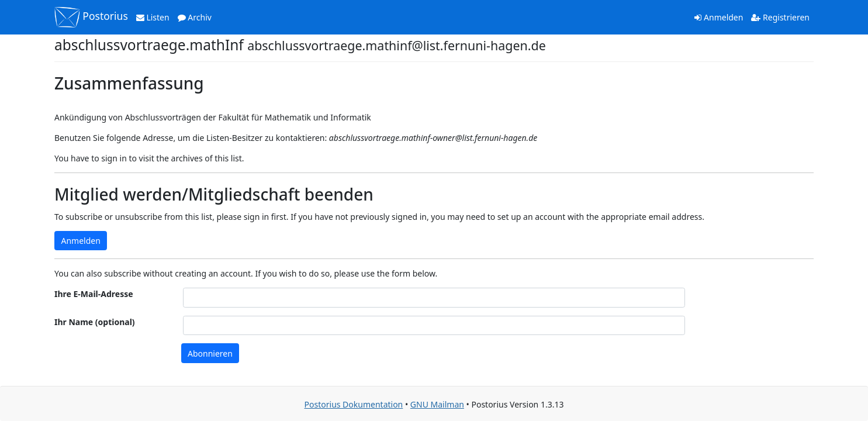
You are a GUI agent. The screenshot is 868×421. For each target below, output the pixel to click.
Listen (153, 17)
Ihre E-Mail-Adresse (94, 294)
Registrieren (780, 17)
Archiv (195, 17)
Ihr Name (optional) (95, 322)
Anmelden (719, 17)
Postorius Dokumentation (354, 404)
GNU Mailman (437, 404)
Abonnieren (210, 353)
